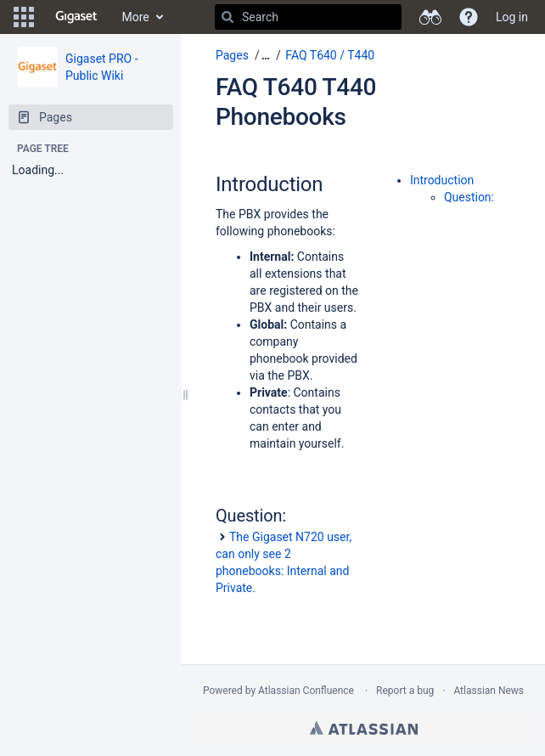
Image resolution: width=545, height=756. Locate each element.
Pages (232, 55)
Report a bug (405, 691)
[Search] (228, 17)
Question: (469, 197)
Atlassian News (489, 691)
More (136, 17)
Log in (512, 17)
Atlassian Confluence (306, 691)
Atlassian (364, 728)
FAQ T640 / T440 (330, 55)
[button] (24, 17)
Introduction (442, 180)
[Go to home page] (76, 17)
